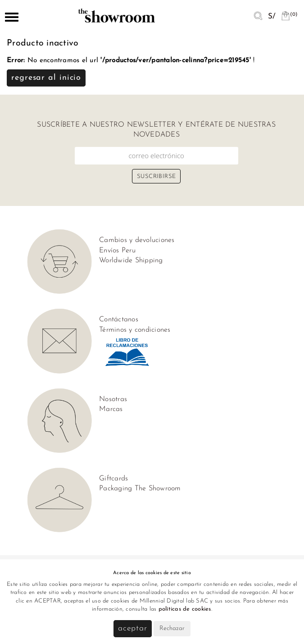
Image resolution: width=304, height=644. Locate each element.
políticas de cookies (185, 609)
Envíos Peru (117, 251)
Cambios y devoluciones (137, 240)
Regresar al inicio (46, 78)
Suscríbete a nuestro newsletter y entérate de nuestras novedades (156, 130)
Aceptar (133, 628)
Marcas (111, 409)
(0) (289, 15)
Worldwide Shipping (131, 260)
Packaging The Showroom (140, 489)
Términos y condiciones (135, 330)
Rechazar (172, 628)
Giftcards (113, 479)
